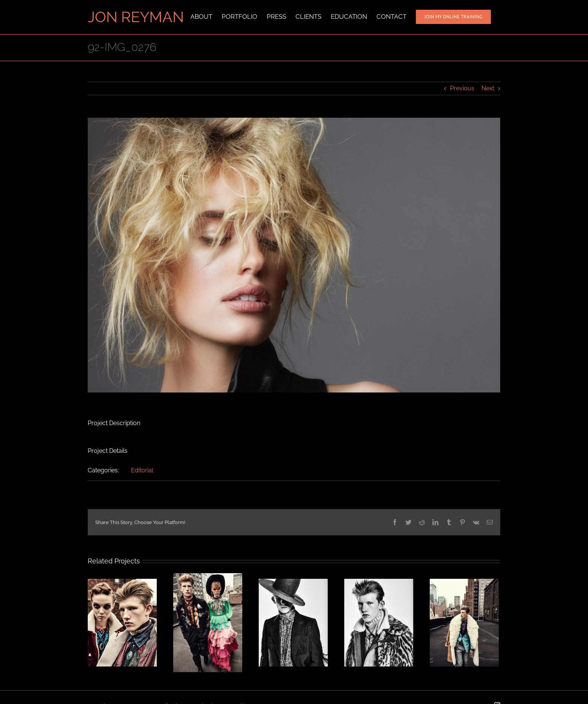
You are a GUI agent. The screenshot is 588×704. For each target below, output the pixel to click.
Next (488, 88)
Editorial (142, 470)
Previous (462, 88)
